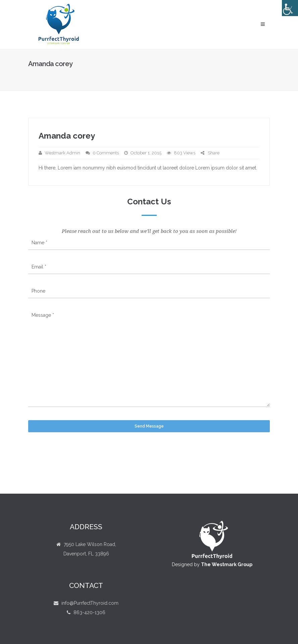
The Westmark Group (227, 564)
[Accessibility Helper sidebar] (290, 8)
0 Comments (106, 153)
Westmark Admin (62, 153)
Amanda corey (67, 136)
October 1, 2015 (146, 153)
